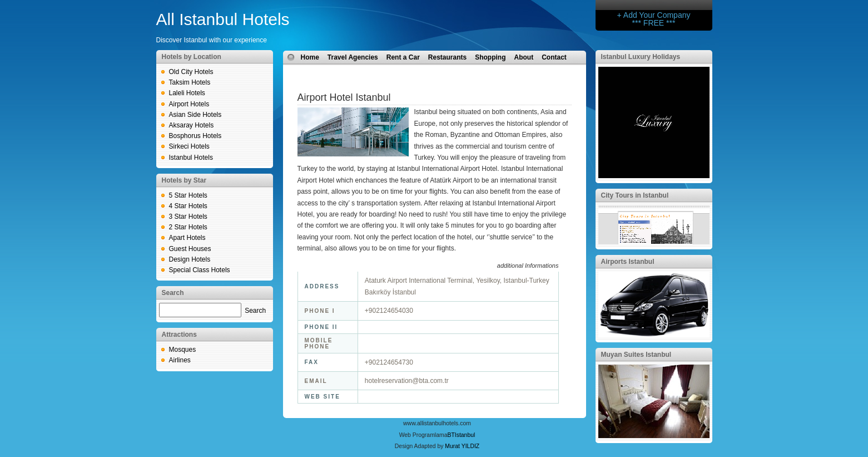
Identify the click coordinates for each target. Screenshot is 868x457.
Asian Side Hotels (195, 115)
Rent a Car (403, 57)
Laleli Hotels (187, 93)
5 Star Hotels (188, 195)
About (524, 57)
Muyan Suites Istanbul (636, 355)
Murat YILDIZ (462, 446)
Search (255, 311)
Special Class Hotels (200, 270)
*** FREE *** (654, 23)
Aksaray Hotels (192, 125)
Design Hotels (190, 259)
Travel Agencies (353, 57)
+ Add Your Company (654, 15)
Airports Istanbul (628, 262)
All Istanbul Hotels (223, 19)
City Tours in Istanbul (635, 195)
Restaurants (447, 57)
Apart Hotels (187, 238)
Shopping (490, 57)
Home (310, 57)
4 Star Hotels (188, 206)
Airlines (180, 360)
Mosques (183, 350)
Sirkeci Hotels (189, 146)
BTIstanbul (461, 435)
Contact (554, 57)
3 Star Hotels (188, 217)
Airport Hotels (189, 104)
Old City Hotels (191, 72)
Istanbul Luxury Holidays (641, 57)
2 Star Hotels (188, 227)
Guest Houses (190, 249)
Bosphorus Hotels (195, 136)
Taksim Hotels (190, 82)
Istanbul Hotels (191, 158)
